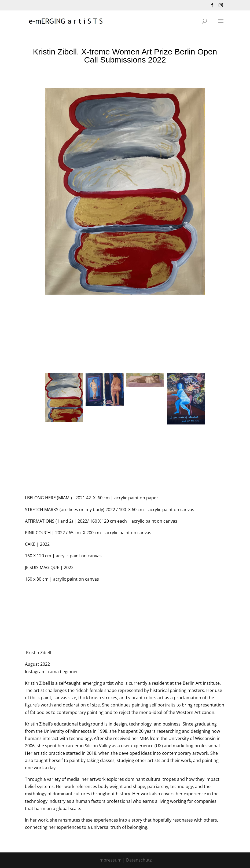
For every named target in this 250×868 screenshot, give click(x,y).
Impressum (110, 860)
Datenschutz (139, 860)
